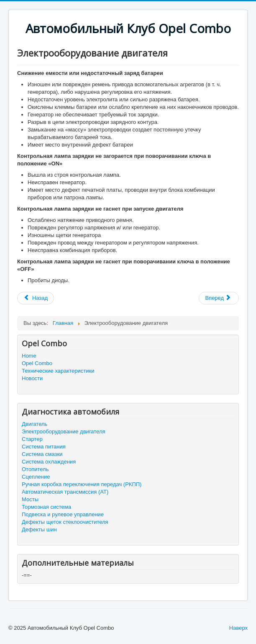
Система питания (44, 447)
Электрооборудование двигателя (64, 431)
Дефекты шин (39, 529)
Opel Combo (37, 363)
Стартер (32, 439)
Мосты (30, 499)
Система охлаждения (49, 462)
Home (29, 356)
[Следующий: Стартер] (219, 298)
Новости (32, 378)
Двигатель (35, 424)
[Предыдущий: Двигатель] (36, 298)
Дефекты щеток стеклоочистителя (65, 522)
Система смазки (42, 454)
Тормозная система (46, 507)
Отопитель (35, 469)
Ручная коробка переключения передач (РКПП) (82, 484)
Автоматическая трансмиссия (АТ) (65, 492)
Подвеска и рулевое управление (63, 514)
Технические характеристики (58, 371)
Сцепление (36, 477)
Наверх (238, 628)
